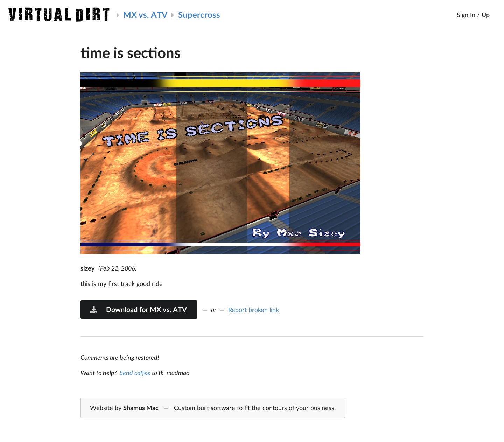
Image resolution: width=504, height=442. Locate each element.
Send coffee (135, 373)
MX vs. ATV (145, 15)
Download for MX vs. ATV (138, 309)
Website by (213, 408)
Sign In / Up (473, 15)
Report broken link (254, 310)
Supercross (199, 15)
